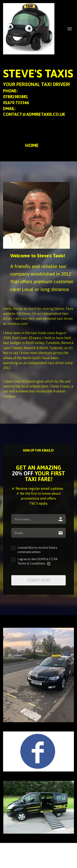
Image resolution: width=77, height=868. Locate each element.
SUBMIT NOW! (39, 580)
